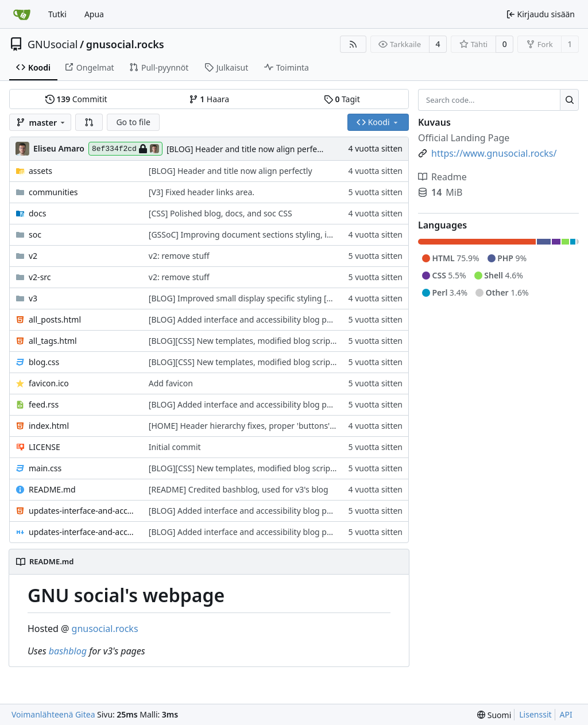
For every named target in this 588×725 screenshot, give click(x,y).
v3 (33, 298)
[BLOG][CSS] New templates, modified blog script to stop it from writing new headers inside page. (332, 341)
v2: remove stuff (179, 256)
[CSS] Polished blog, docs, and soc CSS (220, 213)
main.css (45, 468)
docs (38, 213)
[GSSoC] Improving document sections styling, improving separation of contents (299, 234)
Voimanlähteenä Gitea (53, 714)
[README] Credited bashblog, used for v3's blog (239, 489)
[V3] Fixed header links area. (202, 192)
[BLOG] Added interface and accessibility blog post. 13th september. (276, 319)
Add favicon (171, 383)
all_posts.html (55, 319)
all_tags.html (53, 341)
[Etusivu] (22, 14)
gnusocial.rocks (125, 44)
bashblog (68, 651)
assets (40, 171)
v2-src (40, 277)
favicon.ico (49, 383)
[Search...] (569, 100)
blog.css (44, 362)
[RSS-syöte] (353, 44)
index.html (49, 426)
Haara (209, 99)
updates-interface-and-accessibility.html (83, 511)
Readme (442, 177)
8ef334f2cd (125, 149)
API (566, 714)
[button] (89, 122)
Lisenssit (535, 714)
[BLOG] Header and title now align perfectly (248, 149)
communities (53, 192)
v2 (33, 256)
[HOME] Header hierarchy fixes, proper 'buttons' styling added (266, 426)
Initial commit (175, 447)
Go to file (133, 122)
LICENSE (45, 447)
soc (35, 234)
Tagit (342, 99)
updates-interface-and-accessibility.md (83, 532)
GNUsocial (53, 44)
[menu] (494, 715)
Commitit (76, 99)
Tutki (57, 14)
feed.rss (44, 404)
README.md (52, 489)
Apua (94, 14)
